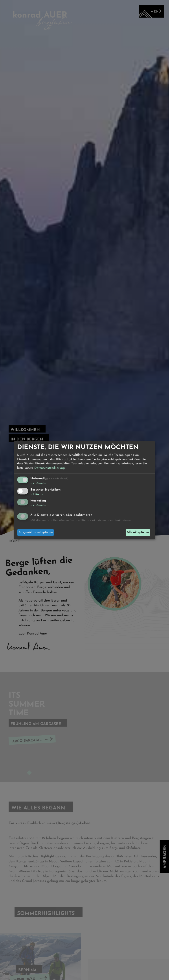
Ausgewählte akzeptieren (36, 532)
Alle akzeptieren (138, 532)
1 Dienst (37, 494)
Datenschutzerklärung (50, 468)
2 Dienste (38, 483)
